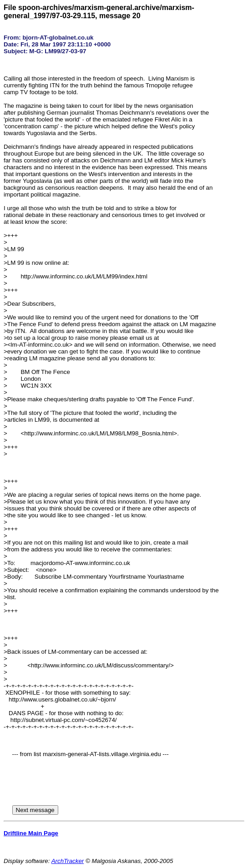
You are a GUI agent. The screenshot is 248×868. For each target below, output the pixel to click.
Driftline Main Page (31, 833)
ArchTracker (68, 861)
